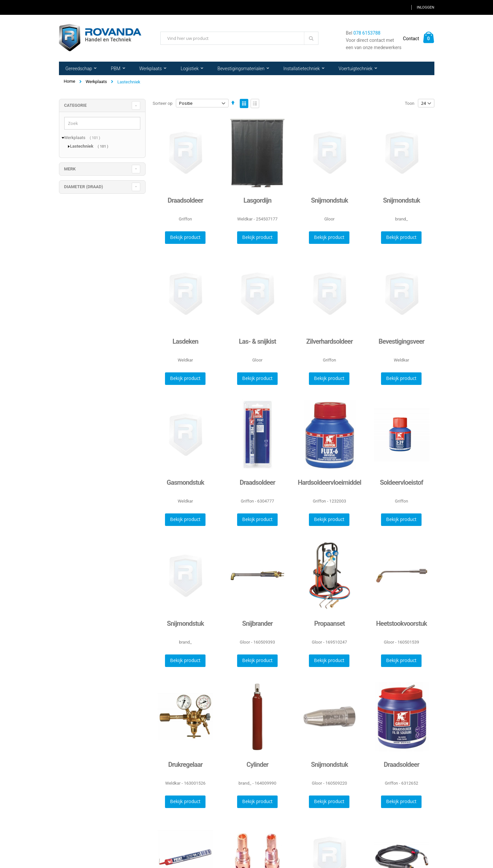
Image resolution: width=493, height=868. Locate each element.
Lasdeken (185, 341)
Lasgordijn (257, 200)
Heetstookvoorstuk (401, 623)
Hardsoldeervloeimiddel (329, 482)
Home (70, 81)
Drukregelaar (185, 765)
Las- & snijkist (257, 341)
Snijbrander (257, 623)
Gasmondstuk (185, 482)
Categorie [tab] (76, 105)
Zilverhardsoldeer (329, 341)
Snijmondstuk (329, 200)
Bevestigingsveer (402, 341)
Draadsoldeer (185, 200)
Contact (411, 39)
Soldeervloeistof (401, 482)
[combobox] (239, 38)
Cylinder (257, 765)
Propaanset (329, 623)
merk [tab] (70, 169)
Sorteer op (163, 103)
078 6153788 (367, 33)
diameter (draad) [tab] (84, 187)
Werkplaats (96, 82)
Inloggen (425, 7)
